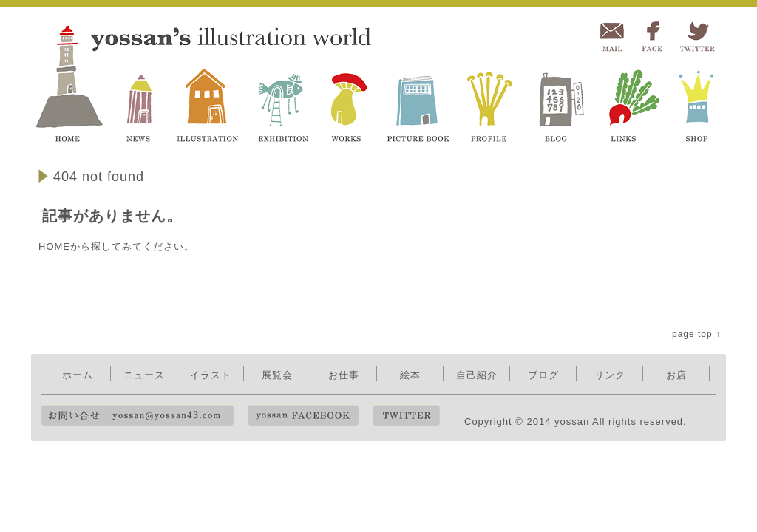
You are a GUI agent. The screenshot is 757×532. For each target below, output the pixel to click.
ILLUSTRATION (208, 101)
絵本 (410, 375)
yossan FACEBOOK (303, 415)
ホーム (78, 375)
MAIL (611, 37)
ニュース (144, 375)
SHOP (697, 101)
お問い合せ (138, 415)
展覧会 (277, 375)
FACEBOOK (653, 37)
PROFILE (490, 101)
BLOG (557, 101)
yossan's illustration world (72, 83)
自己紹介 (477, 375)
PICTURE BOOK (418, 101)
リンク (610, 375)
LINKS (630, 101)
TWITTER (696, 37)
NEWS (141, 101)
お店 (676, 375)
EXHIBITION (284, 101)
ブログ (543, 375)
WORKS (349, 101)
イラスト (211, 375)
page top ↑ (696, 334)
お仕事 (344, 375)
